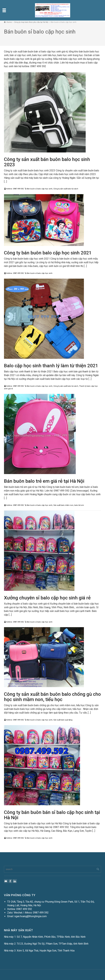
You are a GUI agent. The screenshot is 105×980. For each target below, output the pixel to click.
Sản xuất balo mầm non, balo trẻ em (69, 505)
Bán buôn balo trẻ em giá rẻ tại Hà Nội (44, 481)
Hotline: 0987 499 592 (15, 189)
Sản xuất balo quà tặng (63, 720)
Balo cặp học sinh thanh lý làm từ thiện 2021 (51, 366)
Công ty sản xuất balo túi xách (66, 189)
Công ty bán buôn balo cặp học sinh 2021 (48, 253)
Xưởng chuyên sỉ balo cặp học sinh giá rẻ (47, 598)
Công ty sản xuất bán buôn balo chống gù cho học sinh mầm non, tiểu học (52, 697)
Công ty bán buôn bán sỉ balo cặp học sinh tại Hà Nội (52, 815)
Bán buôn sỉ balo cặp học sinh (40, 189)
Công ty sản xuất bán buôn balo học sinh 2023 (47, 162)
